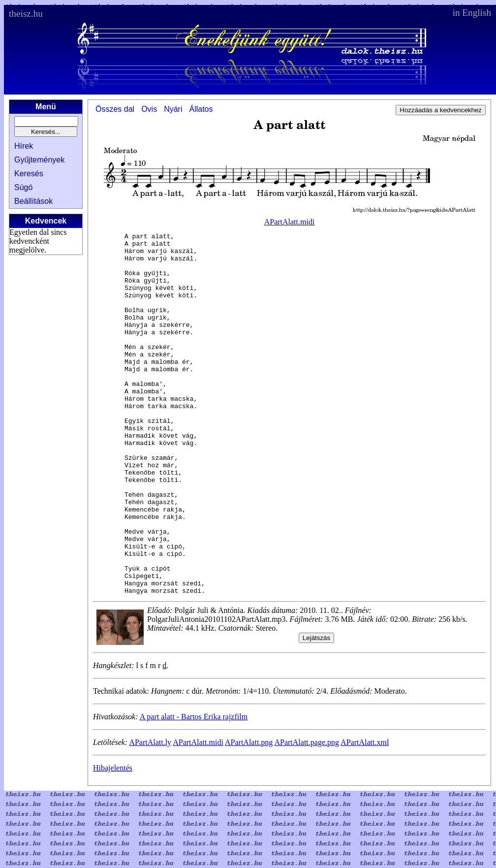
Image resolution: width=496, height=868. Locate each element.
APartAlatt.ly (150, 815)
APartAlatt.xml (365, 815)
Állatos (201, 109)
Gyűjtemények (39, 160)
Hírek (24, 146)
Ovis (149, 109)
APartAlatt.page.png (307, 815)
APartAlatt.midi (290, 222)
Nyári (173, 109)
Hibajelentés (113, 840)
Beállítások (33, 201)
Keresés (29, 174)
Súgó (23, 187)
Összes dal (115, 109)
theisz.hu (26, 14)
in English (472, 13)
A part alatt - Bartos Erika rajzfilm (194, 789)
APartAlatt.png (249, 815)
